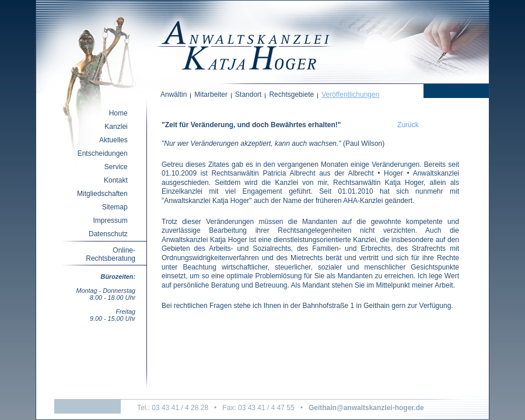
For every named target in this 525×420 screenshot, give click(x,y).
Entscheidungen (103, 153)
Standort (248, 94)
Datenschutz (108, 234)
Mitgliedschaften (102, 194)
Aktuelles (113, 140)
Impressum (110, 220)
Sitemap (115, 207)
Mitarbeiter (211, 94)
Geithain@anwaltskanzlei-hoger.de (366, 408)
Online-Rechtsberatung (111, 254)
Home (118, 113)
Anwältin (174, 94)
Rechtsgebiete (291, 94)
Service (116, 167)
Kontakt (116, 180)
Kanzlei (116, 127)
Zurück (408, 125)
